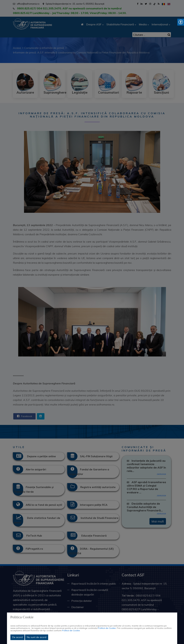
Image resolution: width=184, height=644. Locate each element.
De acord (17, 637)
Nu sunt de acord (37, 637)
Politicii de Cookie (107, 628)
